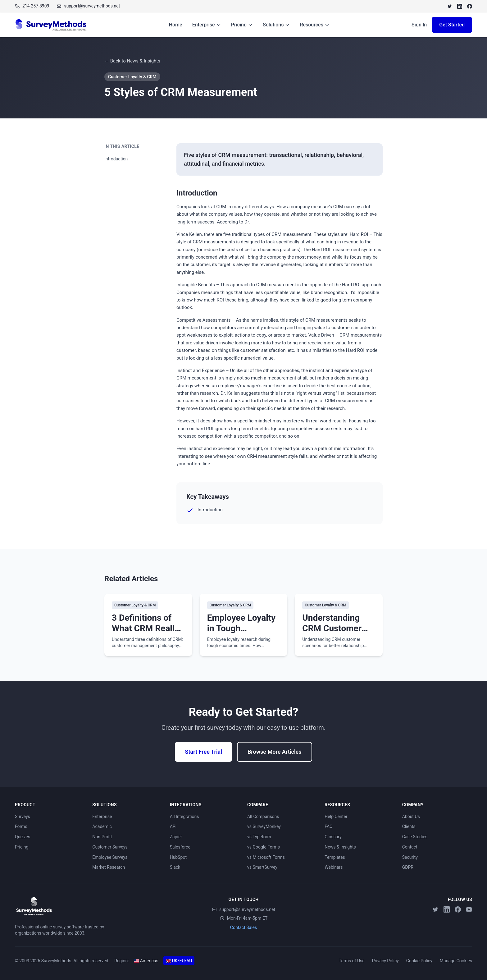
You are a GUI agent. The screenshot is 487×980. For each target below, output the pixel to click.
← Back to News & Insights (132, 61)
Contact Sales (243, 927)
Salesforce (180, 847)
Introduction (116, 159)
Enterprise (207, 25)
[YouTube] (469, 909)
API (173, 826)
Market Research (109, 867)
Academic (102, 826)
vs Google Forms (264, 847)
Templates (335, 857)
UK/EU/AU (179, 961)
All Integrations (184, 817)
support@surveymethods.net (243, 909)
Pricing (242, 25)
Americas (146, 961)
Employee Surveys (110, 857)
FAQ (328, 826)
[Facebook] (470, 6)
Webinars (334, 867)
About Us (411, 817)
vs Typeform (259, 837)
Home (176, 25)
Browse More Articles (275, 752)
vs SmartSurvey (262, 867)
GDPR (408, 867)
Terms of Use (352, 961)
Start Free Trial (203, 752)
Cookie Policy (419, 961)
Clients (409, 826)
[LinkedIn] (460, 6)
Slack (175, 867)
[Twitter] (450, 6)
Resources (315, 25)
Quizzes (23, 837)
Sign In (419, 25)
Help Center (336, 817)
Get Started (452, 25)
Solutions (276, 25)
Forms (21, 826)
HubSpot (178, 857)
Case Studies (415, 837)
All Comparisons (263, 817)
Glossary (333, 837)
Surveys (23, 817)
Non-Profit (102, 837)
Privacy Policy (385, 961)
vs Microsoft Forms (266, 857)
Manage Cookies (456, 961)
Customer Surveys (110, 847)
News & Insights (340, 847)
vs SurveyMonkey (264, 826)
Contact (410, 847)
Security (410, 857)
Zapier (176, 837)
